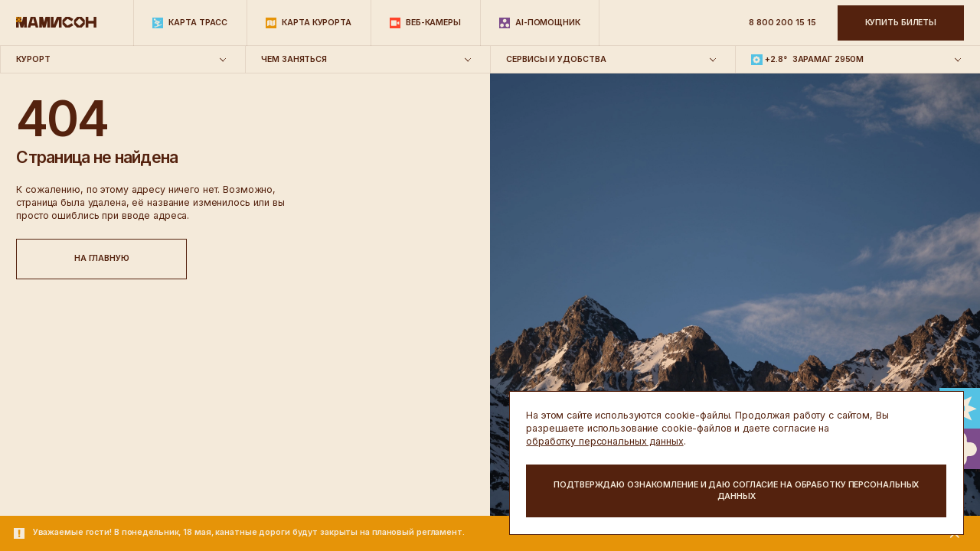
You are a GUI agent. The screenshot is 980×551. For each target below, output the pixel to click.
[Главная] (56, 23)
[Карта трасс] (190, 23)
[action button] (736, 491)
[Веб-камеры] (425, 23)
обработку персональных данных (604, 441)
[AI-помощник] (540, 23)
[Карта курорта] (309, 23)
